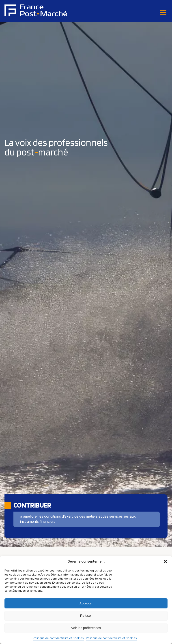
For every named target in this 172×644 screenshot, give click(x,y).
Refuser (86, 615)
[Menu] (163, 13)
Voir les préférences (86, 628)
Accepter (86, 603)
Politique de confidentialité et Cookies (58, 638)
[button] (165, 561)
